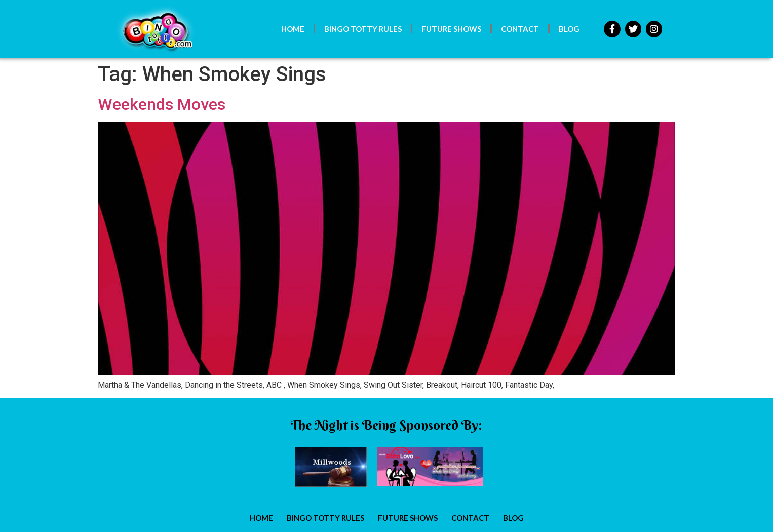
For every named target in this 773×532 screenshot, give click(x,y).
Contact (520, 29)
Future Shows (451, 29)
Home (293, 29)
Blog (569, 29)
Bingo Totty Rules (363, 29)
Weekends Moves (162, 104)
